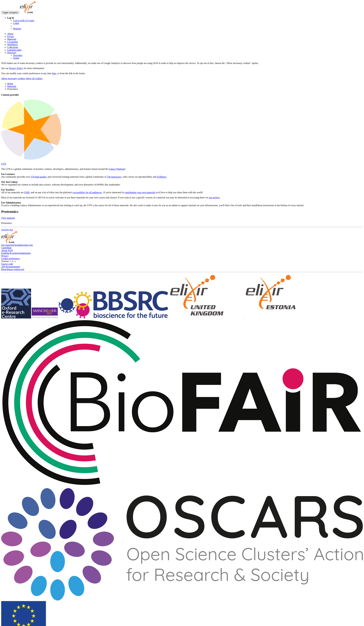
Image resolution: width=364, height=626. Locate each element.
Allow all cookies (34, 78)
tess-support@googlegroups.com (17, 245)
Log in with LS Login (24, 20)
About (10, 34)
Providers (18, 55)
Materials (12, 39)
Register (17, 29)
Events (11, 36)
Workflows (13, 45)
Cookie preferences (11, 258)
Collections (13, 47)
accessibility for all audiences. (88, 192)
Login (16, 23)
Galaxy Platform (117, 169)
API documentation (11, 267)
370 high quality (39, 177)
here (54, 73)
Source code (7, 264)
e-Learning (12, 42)
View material (8, 218)
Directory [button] (12, 53)
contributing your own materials (140, 192)
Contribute (6, 248)
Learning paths (14, 50)
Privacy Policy (16, 68)
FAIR (27, 192)
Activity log (7, 230)
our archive (214, 198)
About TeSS (7, 250)
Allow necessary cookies (13, 78)
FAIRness (162, 177)
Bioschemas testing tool (13, 269)
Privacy (5, 256)
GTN (4, 164)
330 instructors (114, 177)
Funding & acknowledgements (16, 253)
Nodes (16, 58)
